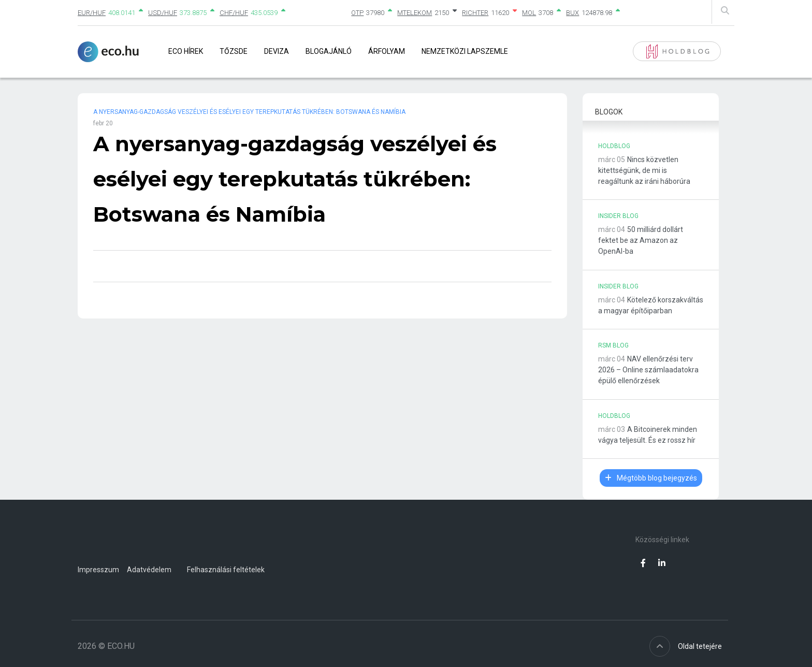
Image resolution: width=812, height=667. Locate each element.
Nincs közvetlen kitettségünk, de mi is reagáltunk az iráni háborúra (644, 170)
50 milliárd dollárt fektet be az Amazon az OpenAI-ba (641, 240)
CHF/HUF (234, 13)
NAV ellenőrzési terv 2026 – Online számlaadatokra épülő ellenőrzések (648, 370)
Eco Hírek (186, 51)
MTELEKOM (415, 13)
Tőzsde (234, 51)
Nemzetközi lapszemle (465, 51)
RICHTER (475, 13)
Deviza (277, 51)
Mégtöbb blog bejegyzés (651, 478)
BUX (572, 13)
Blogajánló (329, 51)
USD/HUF (163, 13)
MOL (529, 13)
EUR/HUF (92, 13)
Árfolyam (387, 51)
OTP (357, 13)
